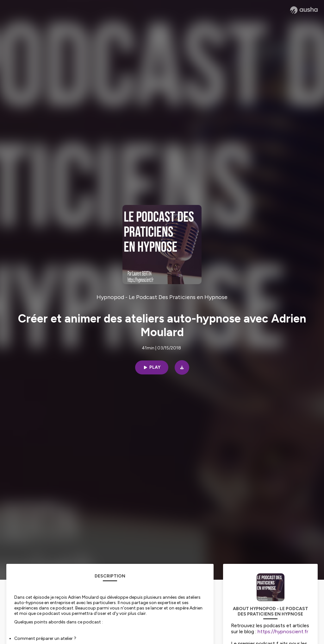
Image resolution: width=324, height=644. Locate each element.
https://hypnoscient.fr (283, 631)
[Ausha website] (304, 10)
